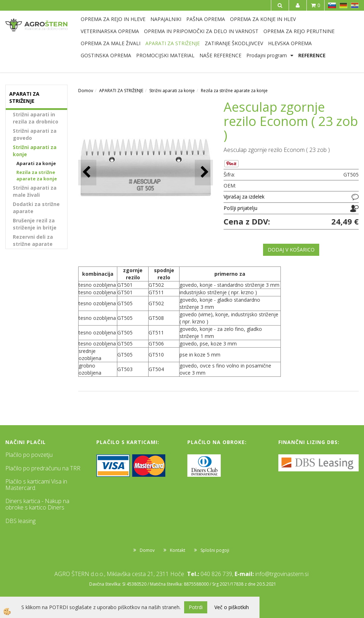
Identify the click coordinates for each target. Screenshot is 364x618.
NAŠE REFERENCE (220, 55)
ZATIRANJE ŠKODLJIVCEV (234, 43)
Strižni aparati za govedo (35, 134)
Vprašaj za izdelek (244, 197)
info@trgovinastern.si (282, 574)
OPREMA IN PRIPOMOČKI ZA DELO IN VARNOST (201, 31)
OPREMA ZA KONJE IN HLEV (263, 19)
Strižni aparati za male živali (35, 191)
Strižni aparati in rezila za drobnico (36, 118)
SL (332, 5)
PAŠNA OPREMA (206, 19)
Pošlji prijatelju (240, 208)
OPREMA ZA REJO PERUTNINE (299, 31)
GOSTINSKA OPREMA (106, 55)
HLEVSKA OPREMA (290, 43)
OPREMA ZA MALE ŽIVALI (111, 43)
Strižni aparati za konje (35, 151)
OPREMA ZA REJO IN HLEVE (113, 19)
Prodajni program (267, 55)
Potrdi (196, 607)
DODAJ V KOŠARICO (291, 250)
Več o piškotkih (232, 607)
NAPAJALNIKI (166, 19)
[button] (204, 172)
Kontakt (178, 550)
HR (355, 5)
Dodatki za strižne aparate (36, 208)
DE (343, 5)
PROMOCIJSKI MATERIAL (165, 55)
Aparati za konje (36, 163)
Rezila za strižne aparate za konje (37, 176)
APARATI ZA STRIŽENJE (173, 43)
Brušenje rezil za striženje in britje (35, 224)
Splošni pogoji (215, 550)
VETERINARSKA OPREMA (110, 31)
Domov (86, 91)
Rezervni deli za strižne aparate (33, 240)
